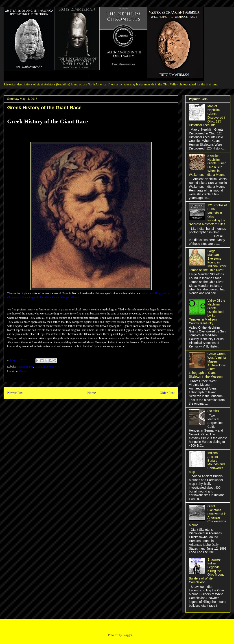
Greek (38, 367)
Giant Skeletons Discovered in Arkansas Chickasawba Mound (208, 516)
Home (92, 393)
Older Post (167, 393)
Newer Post (15, 393)
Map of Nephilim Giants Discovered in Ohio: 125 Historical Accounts (208, 116)
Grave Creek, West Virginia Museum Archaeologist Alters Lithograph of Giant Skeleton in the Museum (208, 365)
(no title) (213, 411)
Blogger (127, 635)
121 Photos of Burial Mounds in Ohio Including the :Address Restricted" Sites (208, 215)
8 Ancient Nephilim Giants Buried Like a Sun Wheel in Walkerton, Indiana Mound (208, 165)
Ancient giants (25, 367)
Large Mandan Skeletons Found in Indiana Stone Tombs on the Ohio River (208, 261)
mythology (50, 367)
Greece (23, 371)
